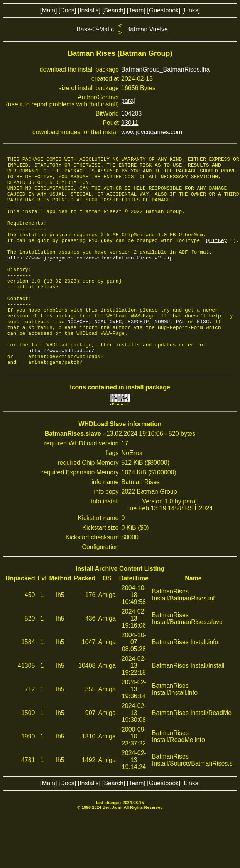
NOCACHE (78, 355)
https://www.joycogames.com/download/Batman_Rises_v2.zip (90, 278)
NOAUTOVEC (108, 355)
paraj (128, 101)
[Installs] (89, 10)
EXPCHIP (138, 355)
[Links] (191, 10)
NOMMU (162, 355)
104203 (131, 113)
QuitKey (217, 258)
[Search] (114, 10)
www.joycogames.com (152, 132)
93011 (130, 123)
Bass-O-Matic (95, 29)
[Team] (136, 10)
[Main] (49, 10)
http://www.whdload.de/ (61, 390)
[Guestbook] (164, 10)
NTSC (203, 355)
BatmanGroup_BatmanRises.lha (165, 69)
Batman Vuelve (147, 29)
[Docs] (67, 10)
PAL (180, 355)
